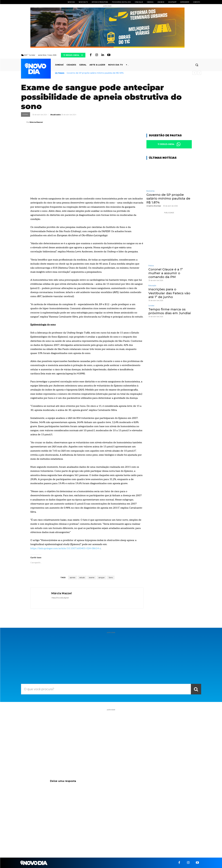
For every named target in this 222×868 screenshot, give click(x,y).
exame (92, 578)
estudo (82, 578)
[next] (199, 73)
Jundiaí (151, 306)
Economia (150, 191)
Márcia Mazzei (36, 122)
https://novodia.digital (60, 598)
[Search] (196, 689)
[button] (197, 65)
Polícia (151, 266)
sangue (101, 578)
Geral (26, 114)
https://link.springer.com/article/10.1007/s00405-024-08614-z (66, 548)
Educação (152, 286)
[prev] (194, 73)
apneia (73, 578)
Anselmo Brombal (154, 206)
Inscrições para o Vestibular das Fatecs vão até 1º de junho (169, 293)
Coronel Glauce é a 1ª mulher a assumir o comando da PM (166, 273)
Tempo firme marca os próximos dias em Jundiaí (170, 311)
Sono (111, 578)
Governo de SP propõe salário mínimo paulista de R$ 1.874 (95, 73)
